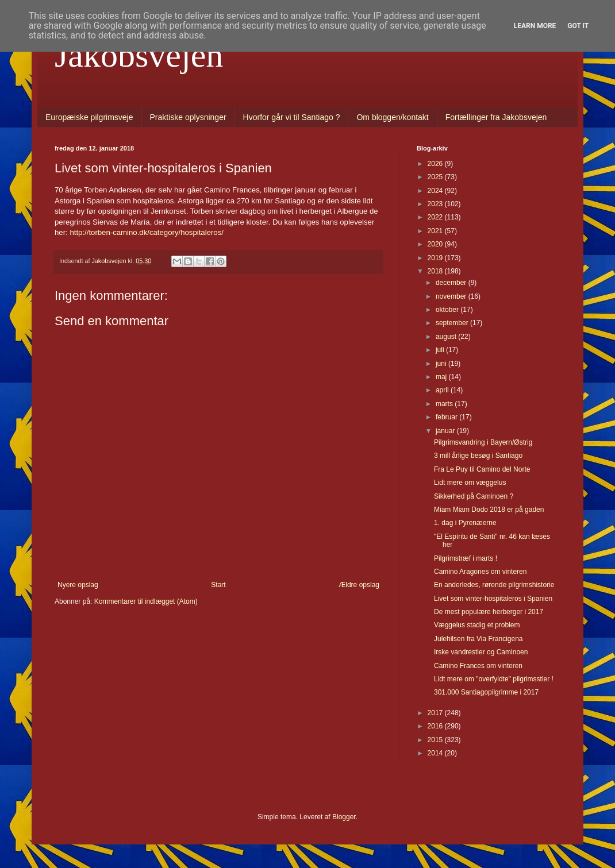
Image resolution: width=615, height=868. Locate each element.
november (452, 296)
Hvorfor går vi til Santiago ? (292, 117)
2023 (436, 204)
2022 (436, 217)
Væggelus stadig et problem (477, 625)
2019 (436, 258)
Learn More (535, 26)
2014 (436, 753)
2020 (436, 244)
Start (218, 585)
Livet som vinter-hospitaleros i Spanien (493, 599)
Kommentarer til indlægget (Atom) (146, 601)
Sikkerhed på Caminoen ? (474, 496)
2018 (436, 271)
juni (442, 364)
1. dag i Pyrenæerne (465, 523)
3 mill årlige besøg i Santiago (478, 456)
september (453, 323)
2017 (436, 713)
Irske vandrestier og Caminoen (481, 652)
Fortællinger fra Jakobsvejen (496, 117)
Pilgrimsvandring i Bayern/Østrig (483, 442)
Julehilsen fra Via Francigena (478, 639)
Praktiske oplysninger (188, 117)
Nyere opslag (78, 585)
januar (446, 431)
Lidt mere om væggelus (470, 483)
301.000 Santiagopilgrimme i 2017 (486, 692)
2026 (436, 164)
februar (447, 417)
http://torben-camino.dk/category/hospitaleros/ (147, 232)
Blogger (344, 817)
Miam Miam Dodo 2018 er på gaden (489, 510)
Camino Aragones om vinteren (480, 572)
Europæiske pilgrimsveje (89, 117)
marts (445, 404)
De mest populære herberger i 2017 (489, 612)
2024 (436, 191)
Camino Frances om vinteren (478, 666)
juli (441, 350)
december (452, 283)
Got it (578, 26)
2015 (436, 740)
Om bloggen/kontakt (392, 117)
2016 (436, 726)
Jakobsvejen (139, 55)
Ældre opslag (359, 585)
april (443, 390)
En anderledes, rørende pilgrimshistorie (494, 585)
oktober (448, 310)
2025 (436, 177)
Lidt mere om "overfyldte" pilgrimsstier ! (494, 679)
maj (442, 377)
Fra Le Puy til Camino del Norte (482, 469)
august (447, 337)
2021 (436, 231)
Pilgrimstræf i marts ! (466, 558)
